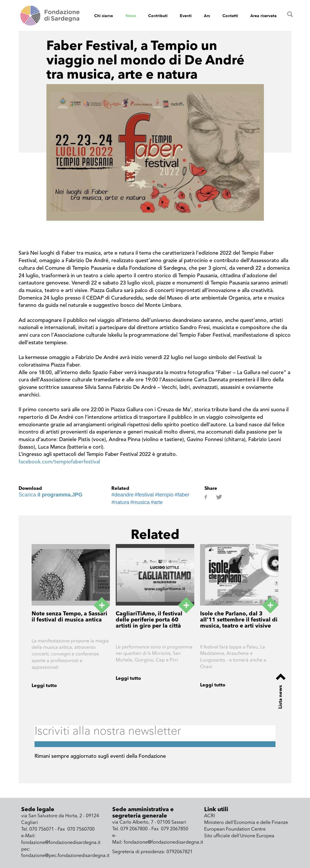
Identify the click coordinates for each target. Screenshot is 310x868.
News (131, 16)
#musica (140, 502)
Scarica (50, 495)
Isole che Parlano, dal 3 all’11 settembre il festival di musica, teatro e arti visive (239, 620)
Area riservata (263, 16)
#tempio (164, 495)
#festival (144, 495)
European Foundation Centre (235, 829)
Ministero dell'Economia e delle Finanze (246, 823)
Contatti (230, 16)
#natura (120, 502)
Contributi (158, 16)
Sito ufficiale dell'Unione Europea (239, 836)
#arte (157, 502)
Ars (207, 16)
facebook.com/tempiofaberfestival (59, 462)
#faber (182, 495)
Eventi (186, 16)
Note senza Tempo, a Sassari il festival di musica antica (69, 617)
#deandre (122, 495)
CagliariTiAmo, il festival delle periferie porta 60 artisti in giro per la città (149, 620)
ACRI (210, 816)
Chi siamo (104, 16)
